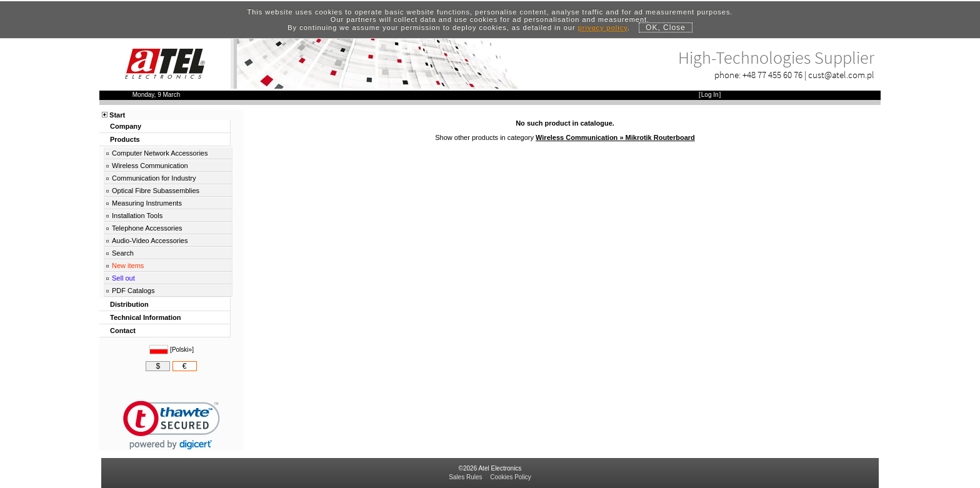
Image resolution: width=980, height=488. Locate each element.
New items (128, 266)
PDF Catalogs (133, 291)
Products (125, 139)
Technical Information (145, 317)
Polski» (182, 350)
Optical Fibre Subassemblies (156, 191)
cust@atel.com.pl (841, 75)
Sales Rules (465, 477)
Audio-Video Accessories (150, 241)
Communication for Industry (154, 178)
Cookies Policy (511, 477)
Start (117, 115)
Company (126, 126)
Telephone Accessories (147, 228)
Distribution (129, 304)
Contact (123, 331)
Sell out (123, 278)
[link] (172, 425)
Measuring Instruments (147, 203)
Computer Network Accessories (160, 153)
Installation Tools (137, 216)
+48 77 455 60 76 (772, 75)
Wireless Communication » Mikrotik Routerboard (615, 137)
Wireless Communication (150, 166)
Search (123, 253)
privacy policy (603, 27)
